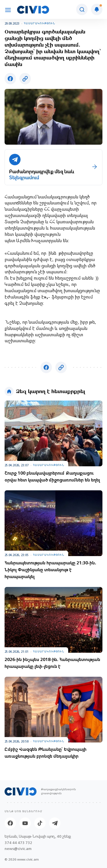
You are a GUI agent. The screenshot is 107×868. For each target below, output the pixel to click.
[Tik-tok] (40, 823)
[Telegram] (55, 823)
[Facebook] (10, 823)
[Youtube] (25, 823)
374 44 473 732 (18, 843)
